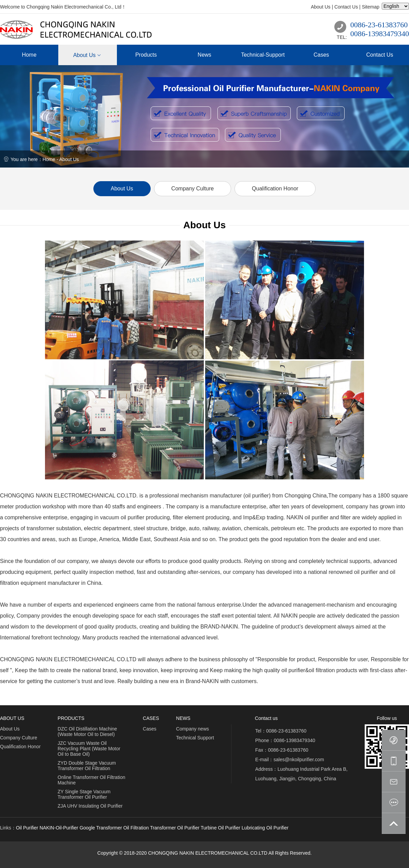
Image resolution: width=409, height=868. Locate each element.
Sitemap (371, 7)
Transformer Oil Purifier (175, 828)
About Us (321, 7)
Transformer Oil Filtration (122, 828)
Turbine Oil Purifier (221, 828)
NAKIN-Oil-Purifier (59, 828)
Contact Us (346, 7)
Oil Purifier (27, 828)
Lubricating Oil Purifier (265, 828)
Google (87, 828)
